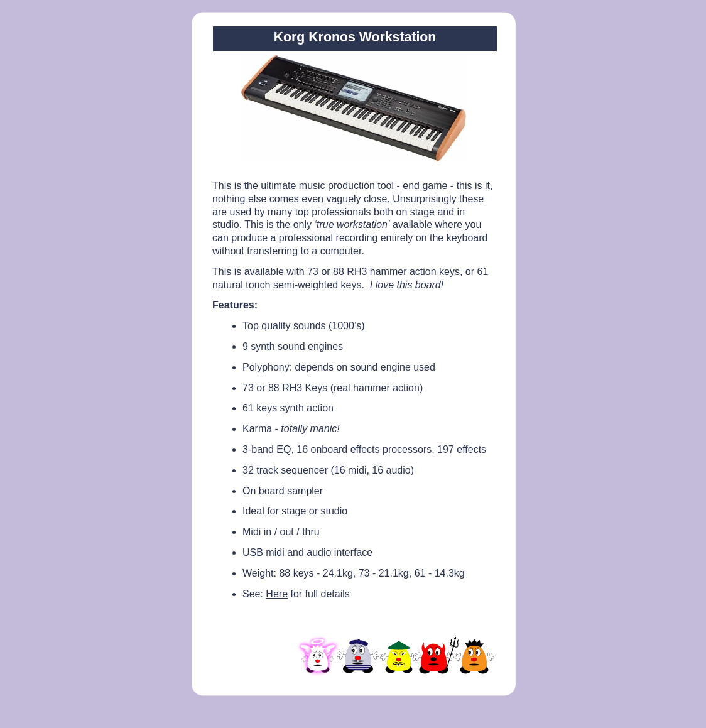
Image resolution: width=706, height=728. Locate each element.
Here (277, 594)
